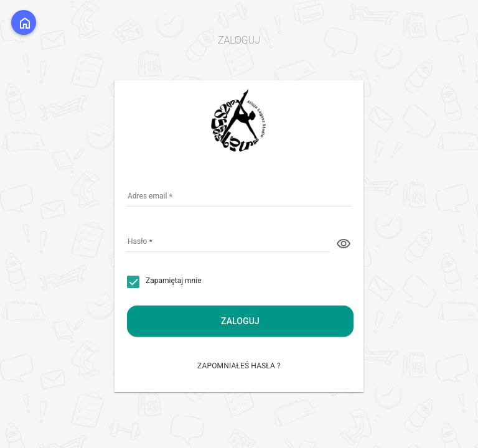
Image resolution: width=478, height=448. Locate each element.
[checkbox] (164, 282)
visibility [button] (344, 244)
